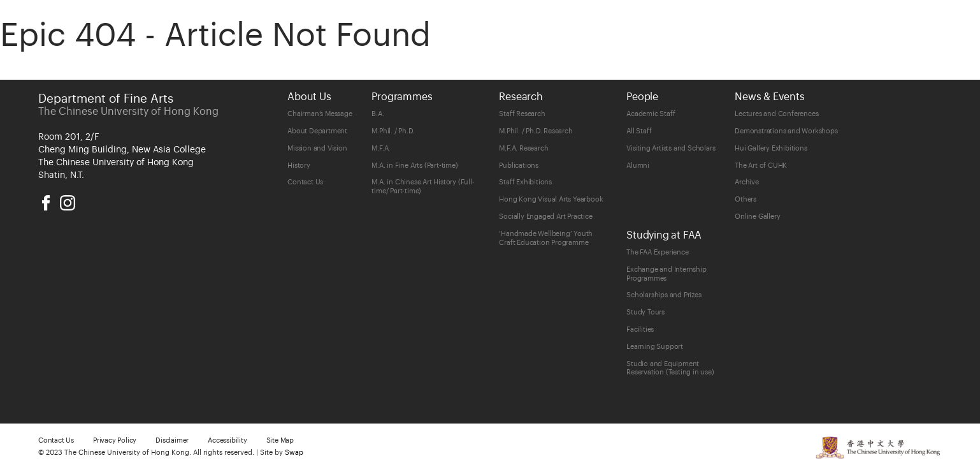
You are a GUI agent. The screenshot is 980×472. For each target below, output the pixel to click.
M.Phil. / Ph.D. (393, 131)
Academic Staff (651, 114)
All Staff (639, 131)
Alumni (638, 166)
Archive (747, 182)
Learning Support (655, 347)
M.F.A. (381, 148)
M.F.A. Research (523, 148)
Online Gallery (757, 217)
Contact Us (305, 182)
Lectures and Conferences (776, 114)
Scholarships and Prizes (664, 295)
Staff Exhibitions (525, 182)
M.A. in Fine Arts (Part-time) (414, 166)
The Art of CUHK (761, 166)
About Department (317, 131)
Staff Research (522, 114)
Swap (294, 453)
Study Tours (645, 312)
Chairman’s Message (320, 114)
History (299, 166)
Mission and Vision (317, 148)
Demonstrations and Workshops (786, 131)
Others (746, 199)
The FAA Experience (657, 252)
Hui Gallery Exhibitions (771, 148)
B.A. (378, 114)
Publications (519, 166)
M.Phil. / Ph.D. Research (536, 131)
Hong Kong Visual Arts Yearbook (551, 199)
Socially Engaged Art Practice (545, 217)
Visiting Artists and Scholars (671, 148)
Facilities (640, 329)
